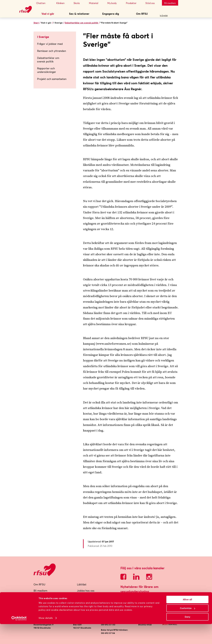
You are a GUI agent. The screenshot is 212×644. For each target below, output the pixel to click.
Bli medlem (170, 3)
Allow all (187, 619)
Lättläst (82, 584)
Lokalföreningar (43, 603)
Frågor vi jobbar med (55, 44)
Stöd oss (152, 3)
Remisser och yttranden (52, 51)
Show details (46, 638)
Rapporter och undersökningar (55, 70)
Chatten (44, 3)
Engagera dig (111, 14)
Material (96, 3)
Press (37, 609)
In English (164, 15)
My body (114, 3)
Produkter (133, 3)
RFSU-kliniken (42, 597)
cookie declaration (62, 630)
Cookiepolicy (85, 609)
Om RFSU (142, 14)
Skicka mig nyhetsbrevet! (138, 599)
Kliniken (62, 3)
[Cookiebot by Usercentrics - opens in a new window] (19, 638)
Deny (187, 637)
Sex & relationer (79, 14)
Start (36, 23)
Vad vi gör (48, 14)
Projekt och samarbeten (55, 79)
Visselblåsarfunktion (89, 597)
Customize (187, 628)
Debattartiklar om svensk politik (81, 23)
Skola (79, 3)
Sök (175, 14)
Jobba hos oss (86, 591)
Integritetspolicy (87, 603)
